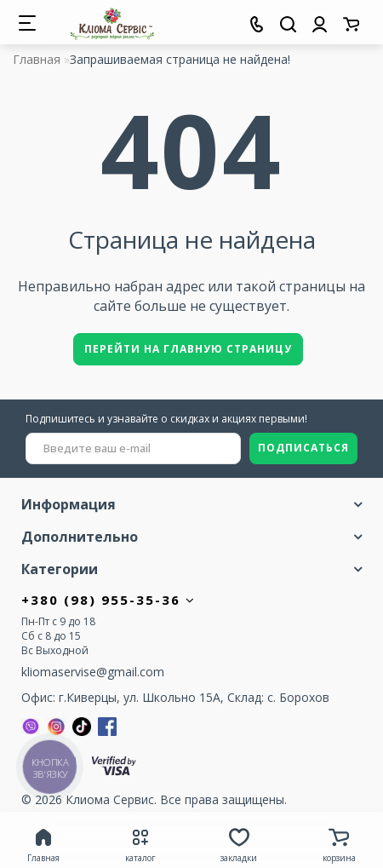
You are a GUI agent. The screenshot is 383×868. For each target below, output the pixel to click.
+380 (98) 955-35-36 (109, 600)
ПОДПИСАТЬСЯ (303, 448)
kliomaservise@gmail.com (93, 672)
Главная (37, 59)
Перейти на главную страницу (188, 349)
